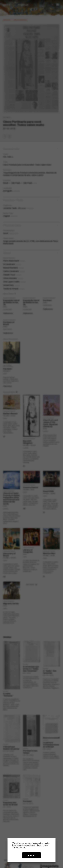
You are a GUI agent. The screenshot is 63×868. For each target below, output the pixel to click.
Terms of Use (19, 847)
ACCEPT (31, 855)
